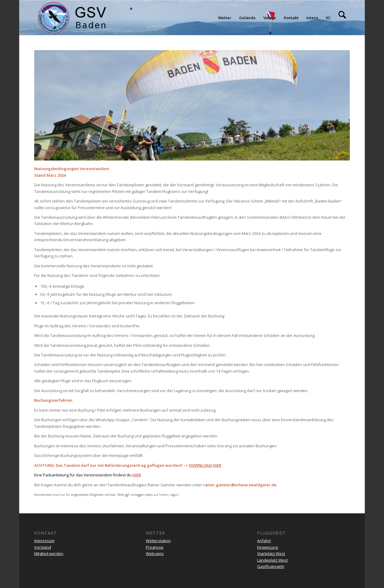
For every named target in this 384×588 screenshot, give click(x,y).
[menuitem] (225, 18)
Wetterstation (158, 541)
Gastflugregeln (271, 566)
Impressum (44, 541)
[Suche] (342, 18)
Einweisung (267, 547)
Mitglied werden (49, 553)
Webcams (155, 553)
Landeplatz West (272, 560)
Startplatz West (271, 553)
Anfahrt (264, 541)
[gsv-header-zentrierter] (72, 18)
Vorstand (43, 547)
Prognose (155, 547)
